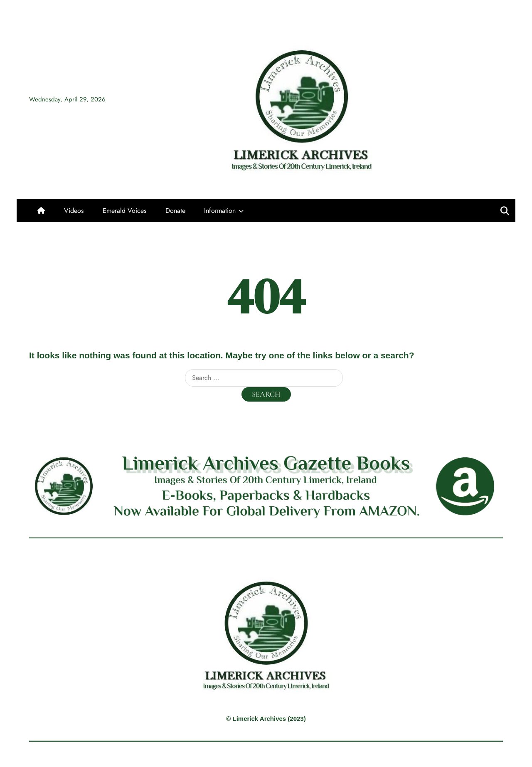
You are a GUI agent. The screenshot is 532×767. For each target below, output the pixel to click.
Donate (175, 211)
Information (220, 211)
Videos (74, 211)
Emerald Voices (124, 211)
